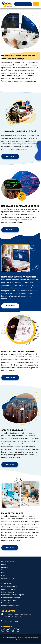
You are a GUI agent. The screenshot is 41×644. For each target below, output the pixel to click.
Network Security (8, 592)
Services (5, 570)
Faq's (3, 573)
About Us (5, 567)
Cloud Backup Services (10, 606)
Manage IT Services (9, 603)
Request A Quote (8, 578)
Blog (3, 575)
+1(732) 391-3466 (10, 621)
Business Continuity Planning (12, 597)
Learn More (10, 156)
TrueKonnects (21, 640)
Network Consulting (9, 589)
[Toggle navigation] (36, 4)
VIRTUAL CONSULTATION (23, 4)
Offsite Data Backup (9, 600)
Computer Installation (9, 587)
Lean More (10, 465)
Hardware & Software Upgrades (13, 595)
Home (4, 564)
